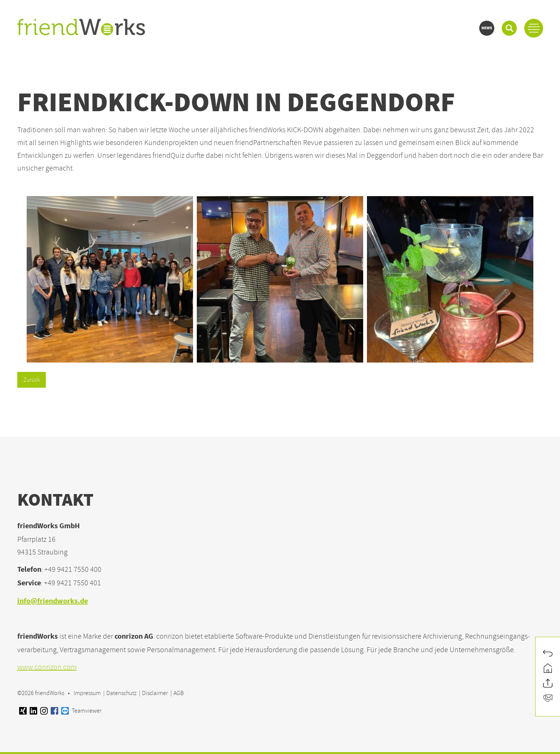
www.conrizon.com (47, 667)
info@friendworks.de (53, 602)
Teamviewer (81, 711)
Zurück (32, 380)
